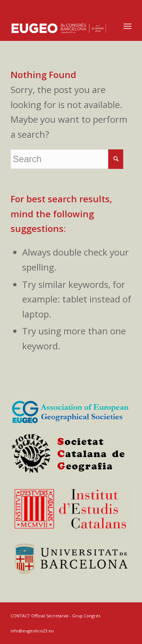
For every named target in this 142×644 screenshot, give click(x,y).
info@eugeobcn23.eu (32, 631)
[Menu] (128, 26)
